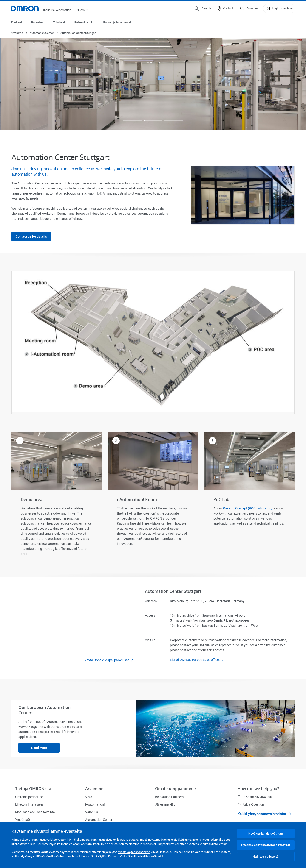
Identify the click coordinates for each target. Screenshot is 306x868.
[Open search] (203, 8)
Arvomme (17, 33)
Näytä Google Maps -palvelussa (107, 660)
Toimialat (59, 22)
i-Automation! (95, 804)
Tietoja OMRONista (33, 789)
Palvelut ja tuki (84, 22)
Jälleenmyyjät (165, 804)
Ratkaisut (37, 22)
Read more (39, 748)
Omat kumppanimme (175, 789)
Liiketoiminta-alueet (29, 804)
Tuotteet (16, 22)
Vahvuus (92, 812)
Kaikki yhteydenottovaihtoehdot (264, 814)
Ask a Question (251, 804)
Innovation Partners (169, 797)
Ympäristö (23, 820)
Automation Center (42, 33)
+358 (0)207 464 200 (255, 797)
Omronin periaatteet (30, 797)
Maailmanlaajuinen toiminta (35, 812)
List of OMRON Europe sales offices (198, 660)
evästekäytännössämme (134, 852)
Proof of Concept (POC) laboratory (247, 509)
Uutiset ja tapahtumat (117, 22)
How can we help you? (258, 789)
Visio (89, 797)
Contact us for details (31, 237)
